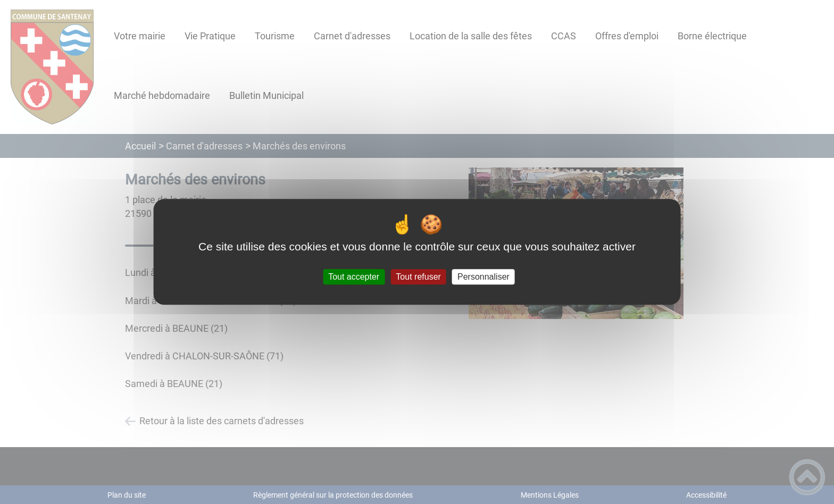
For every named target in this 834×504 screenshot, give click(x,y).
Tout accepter (354, 277)
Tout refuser (418, 277)
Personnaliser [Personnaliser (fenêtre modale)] (483, 277)
